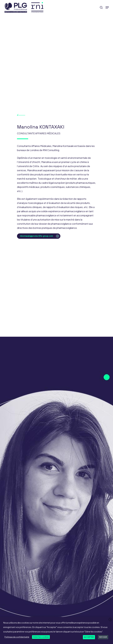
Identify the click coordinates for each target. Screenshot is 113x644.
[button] (107, 7)
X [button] (110, 620)
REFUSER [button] (103, 637)
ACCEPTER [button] (89, 637)
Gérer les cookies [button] (41, 637)
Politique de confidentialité (17, 637)
